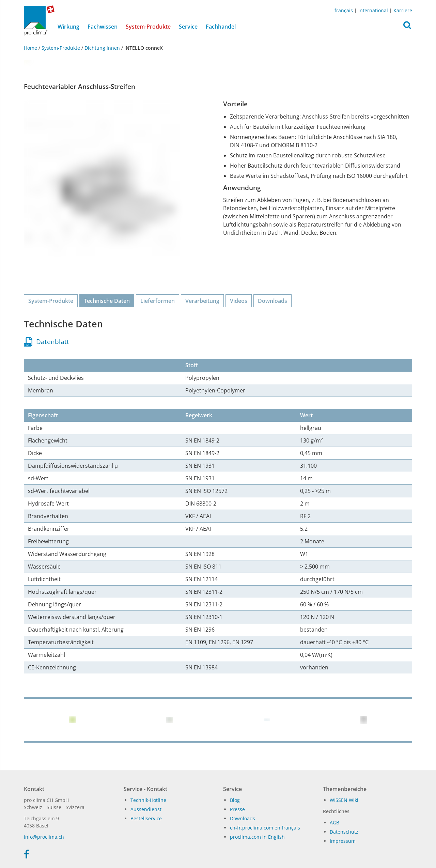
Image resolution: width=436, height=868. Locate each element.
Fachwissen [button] (103, 27)
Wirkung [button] (68, 27)
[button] (407, 27)
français (344, 10)
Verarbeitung (202, 301)
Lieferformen (158, 301)
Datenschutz (344, 832)
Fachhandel (221, 27)
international (373, 10)
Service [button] (188, 27)
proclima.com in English (257, 837)
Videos (239, 301)
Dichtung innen (102, 48)
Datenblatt (47, 342)
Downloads (272, 301)
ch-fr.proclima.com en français (265, 828)
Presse (237, 809)
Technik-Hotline (148, 800)
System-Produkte (150, 26)
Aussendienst (146, 809)
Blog (235, 800)
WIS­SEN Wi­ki (344, 800)
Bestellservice (146, 818)
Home (31, 48)
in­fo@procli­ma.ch (44, 837)
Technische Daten (107, 301)
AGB (334, 823)
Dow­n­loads (243, 818)
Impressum (343, 841)
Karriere (403, 10)
